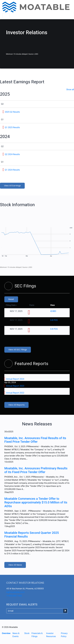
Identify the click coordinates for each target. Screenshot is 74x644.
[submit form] (65, 611)
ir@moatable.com (15, 592)
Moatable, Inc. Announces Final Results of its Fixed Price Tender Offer (35, 440)
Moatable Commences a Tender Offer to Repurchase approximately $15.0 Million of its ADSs (36, 502)
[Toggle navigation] (6, 16)
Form (32, 305)
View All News (15, 565)
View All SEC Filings (18, 350)
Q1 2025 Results (12, 127)
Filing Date (11, 305)
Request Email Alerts (22, 605)
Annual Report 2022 (15, 393)
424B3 (53, 311)
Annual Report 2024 (15, 379)
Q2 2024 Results (12, 154)
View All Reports (16, 405)
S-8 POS (54, 320)
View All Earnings (12, 186)
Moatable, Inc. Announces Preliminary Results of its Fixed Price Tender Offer (36, 470)
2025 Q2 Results (12, 112)
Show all (70, 90)
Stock (27, 633)
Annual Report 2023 (15, 386)
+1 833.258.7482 (14, 596)
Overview (6, 633)
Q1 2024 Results (12, 170)
